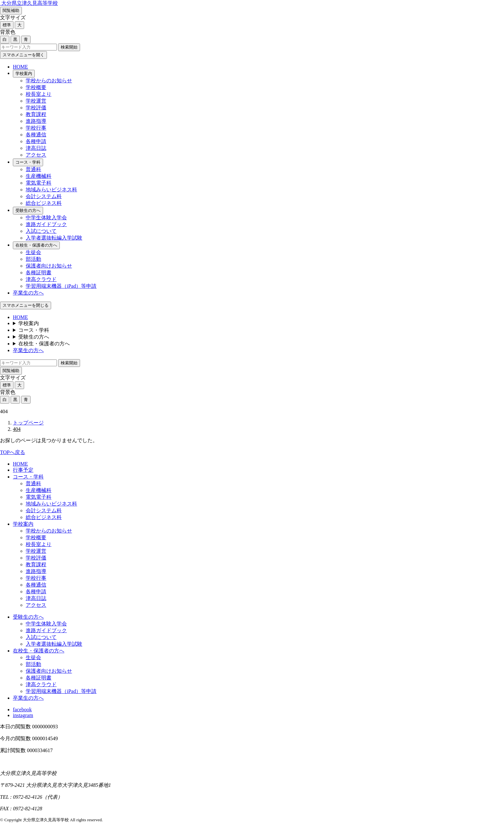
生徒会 (33, 252)
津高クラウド (41, 279)
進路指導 (36, 121)
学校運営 (36, 101)
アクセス (36, 155)
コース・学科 (28, 162)
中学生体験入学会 (46, 218)
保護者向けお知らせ (49, 266)
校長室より (39, 94)
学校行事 (36, 128)
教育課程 (36, 114)
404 (17, 429)
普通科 (33, 169)
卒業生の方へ (28, 293)
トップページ (28, 423)
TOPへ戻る (13, 452)
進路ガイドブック (46, 224)
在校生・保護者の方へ (36, 245)
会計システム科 (44, 196)
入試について (41, 231)
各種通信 (36, 135)
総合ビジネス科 (44, 203)
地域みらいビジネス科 (51, 190)
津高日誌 (36, 148)
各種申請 (36, 141)
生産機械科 (39, 176)
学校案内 (24, 73)
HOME (20, 67)
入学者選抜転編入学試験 (54, 238)
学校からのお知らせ (49, 81)
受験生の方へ (28, 210)
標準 (7, 25)
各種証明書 (39, 273)
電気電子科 (39, 183)
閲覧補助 (11, 10)
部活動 (33, 259)
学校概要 (36, 87)
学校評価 (36, 108)
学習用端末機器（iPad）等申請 (61, 286)
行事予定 (23, 470)
